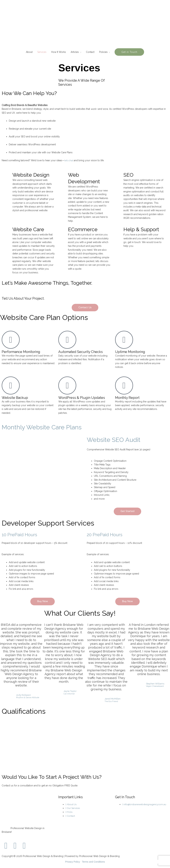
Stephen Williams (155, 684)
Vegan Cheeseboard (155, 686)
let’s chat (69, 160)
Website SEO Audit (118, 439)
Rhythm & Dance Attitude (28, 698)
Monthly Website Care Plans (48, 427)
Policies (103, 52)
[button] (129, 52)
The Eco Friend (111, 702)
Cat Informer (69, 694)
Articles (75, 52)
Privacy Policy (72, 862)
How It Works (59, 52)
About (29, 52)
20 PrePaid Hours (107, 535)
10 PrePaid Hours (22, 535)
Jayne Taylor (70, 691)
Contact (90, 52)
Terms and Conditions (93, 862)
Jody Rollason (24, 695)
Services (42, 52)
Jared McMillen (113, 699)
